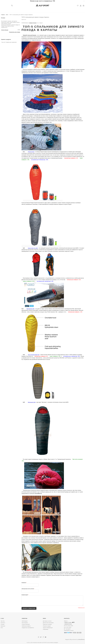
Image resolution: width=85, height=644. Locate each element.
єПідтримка (46, 629)
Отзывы (3, 624)
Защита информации (48, 628)
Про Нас (3, 621)
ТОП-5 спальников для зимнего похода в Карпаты (35, 17)
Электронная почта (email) (28, 589)
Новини (31, 23)
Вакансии (3, 626)
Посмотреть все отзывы (15, 32)
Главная (3, 15)
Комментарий (25, 595)
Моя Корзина (25, 623)
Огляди (35, 23)
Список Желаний (26, 624)
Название (24, 583)
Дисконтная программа (48, 623)
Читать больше (5, 30)
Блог (7, 15)
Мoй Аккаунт (25, 621)
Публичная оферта (26, 626)
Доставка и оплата (47, 621)
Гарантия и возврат (47, 624)
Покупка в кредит (47, 626)
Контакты (3, 623)
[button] (84, 1)
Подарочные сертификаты (28, 628)
